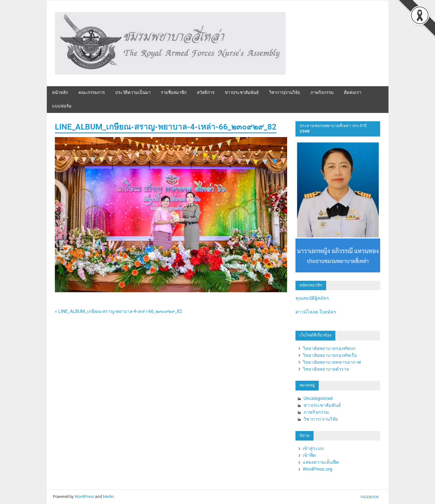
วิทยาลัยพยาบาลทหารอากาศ (332, 362)
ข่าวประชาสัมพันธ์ (242, 93)
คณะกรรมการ (92, 93)
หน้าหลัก (60, 93)
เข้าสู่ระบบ (313, 448)
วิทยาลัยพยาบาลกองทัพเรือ (330, 355)
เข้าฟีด (309, 455)
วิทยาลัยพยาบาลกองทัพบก (329, 348)
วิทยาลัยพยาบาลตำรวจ (326, 369)
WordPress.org (317, 469)
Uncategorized (318, 398)
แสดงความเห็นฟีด (321, 462)
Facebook (370, 497)
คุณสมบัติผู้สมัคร (312, 298)
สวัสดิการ (206, 93)
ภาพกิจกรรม (322, 93)
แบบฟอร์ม (62, 106)
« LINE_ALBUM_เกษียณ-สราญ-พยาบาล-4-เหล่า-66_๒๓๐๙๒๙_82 (118, 311)
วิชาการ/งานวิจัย (285, 93)
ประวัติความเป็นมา (133, 93)
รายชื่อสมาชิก (174, 93)
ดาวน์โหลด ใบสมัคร (316, 312)
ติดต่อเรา (353, 93)
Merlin (108, 497)
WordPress (84, 497)
